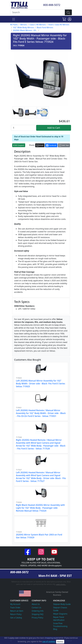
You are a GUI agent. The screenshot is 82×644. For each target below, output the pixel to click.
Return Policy (16, 614)
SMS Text (64, 145)
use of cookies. (49, 641)
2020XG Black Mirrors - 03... (25, 30)
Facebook (51, 145)
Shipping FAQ (38, 614)
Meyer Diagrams (60, 614)
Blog (55, 629)
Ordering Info (38, 611)
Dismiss (60, 642)
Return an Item (17, 611)
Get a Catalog (16, 618)
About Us (36, 604)
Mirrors (24, 25)
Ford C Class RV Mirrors (59, 25)
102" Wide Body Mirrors (23, 27)
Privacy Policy (37, 618)
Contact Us (36, 608)
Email (40, 145)
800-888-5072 (52, 5)
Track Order (15, 608)
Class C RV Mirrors (38, 25)
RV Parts (14, 25)
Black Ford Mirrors (45, 27)
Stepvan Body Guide (62, 604)
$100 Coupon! (19, 145)
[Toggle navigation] (14, 19)
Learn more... (61, 584)
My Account (15, 604)
